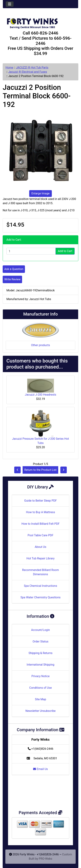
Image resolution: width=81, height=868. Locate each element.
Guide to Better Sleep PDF (40, 501)
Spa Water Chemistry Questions (40, 597)
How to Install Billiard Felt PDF (40, 524)
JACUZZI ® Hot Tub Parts (32, 68)
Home (9, 68)
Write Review (12, 279)
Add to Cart (65, 251)
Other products (40, 345)
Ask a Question (14, 269)
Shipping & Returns (40, 653)
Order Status (40, 641)
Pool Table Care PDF (40, 535)
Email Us (40, 769)
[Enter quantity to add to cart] (31, 251)
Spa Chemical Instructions (40, 586)
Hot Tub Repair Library (41, 558)
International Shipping (40, 665)
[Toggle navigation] (10, 4)
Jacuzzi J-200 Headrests (41, 395)
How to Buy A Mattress (40, 512)
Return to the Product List (40, 470)
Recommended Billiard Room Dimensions (40, 572)
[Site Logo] (40, 22)
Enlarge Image (41, 193)
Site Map (40, 699)
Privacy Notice (40, 676)
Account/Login (40, 630)
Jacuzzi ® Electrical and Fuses (28, 72)
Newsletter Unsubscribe (41, 711)
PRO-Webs (45, 859)
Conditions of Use (40, 688)
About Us (40, 547)
